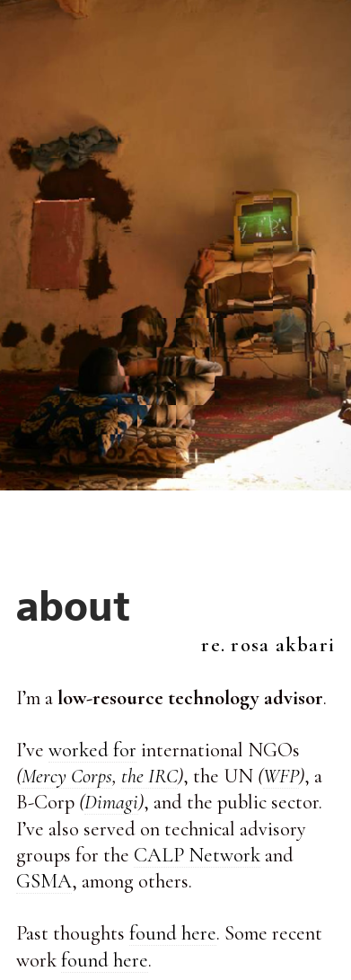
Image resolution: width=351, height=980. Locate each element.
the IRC (149, 776)
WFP (281, 776)
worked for (92, 750)
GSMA (44, 881)
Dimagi (111, 802)
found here (173, 933)
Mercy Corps (67, 776)
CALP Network (197, 855)
